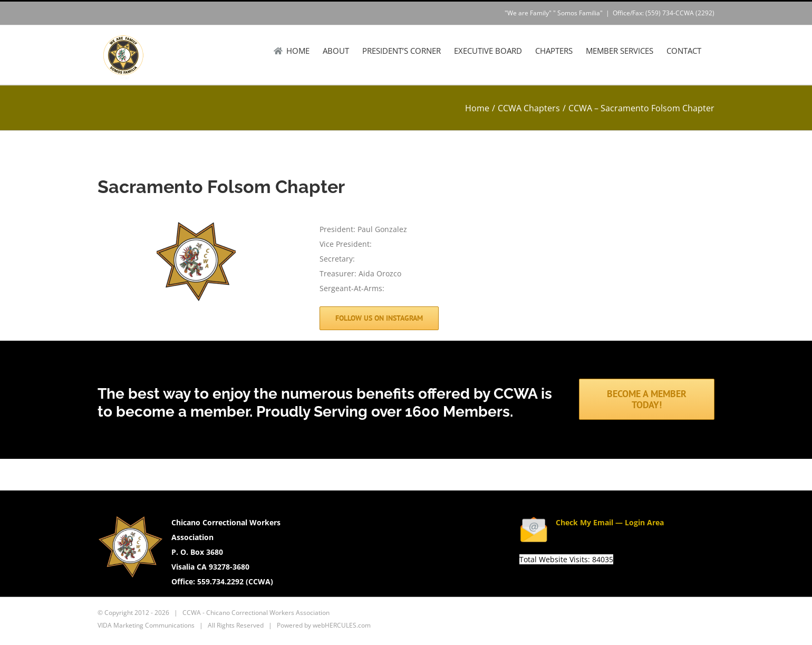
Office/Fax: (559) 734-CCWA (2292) (664, 13)
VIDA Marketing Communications (146, 625)
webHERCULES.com (342, 625)
